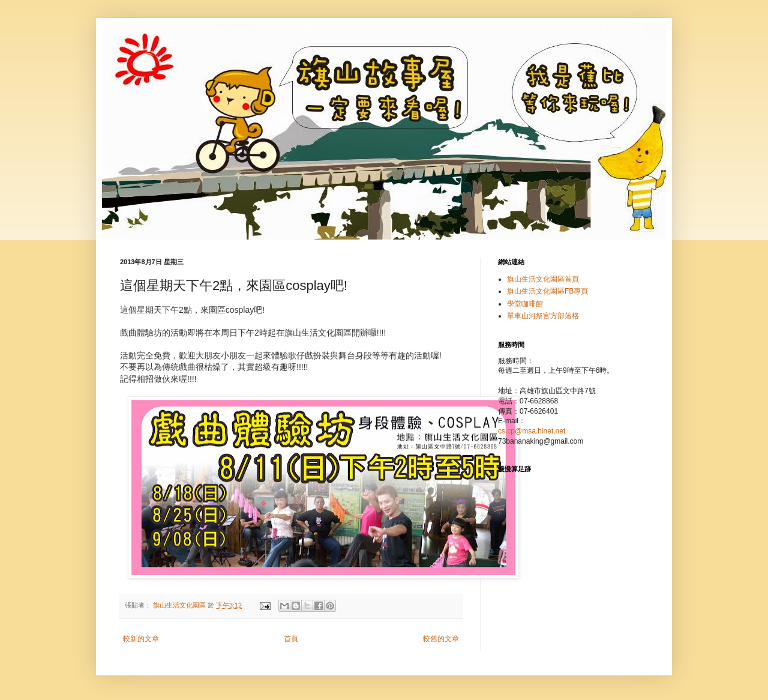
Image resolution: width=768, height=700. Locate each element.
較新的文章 (141, 639)
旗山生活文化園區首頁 (543, 279)
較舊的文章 (441, 639)
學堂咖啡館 (525, 304)
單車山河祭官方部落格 (543, 316)
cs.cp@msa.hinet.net (532, 431)
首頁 (291, 639)
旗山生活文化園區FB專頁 (547, 291)
